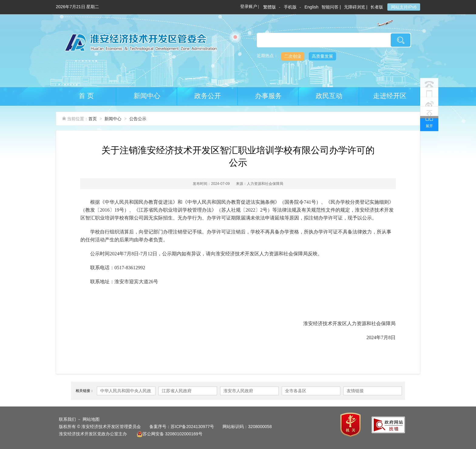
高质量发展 (322, 56)
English (311, 7)
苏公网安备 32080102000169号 (170, 434)
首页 (93, 119)
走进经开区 (390, 96)
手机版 (290, 7)
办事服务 (268, 96)
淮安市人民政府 (238, 391)
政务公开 (208, 96)
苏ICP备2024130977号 (192, 427)
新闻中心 (147, 96)
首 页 (86, 96)
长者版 (377, 7)
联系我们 (67, 419)
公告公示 (138, 119)
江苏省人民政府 (177, 391)
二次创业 (293, 56)
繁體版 (270, 7)
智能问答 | (331, 7)
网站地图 (91, 419)
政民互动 (329, 96)
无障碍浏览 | (356, 7)
